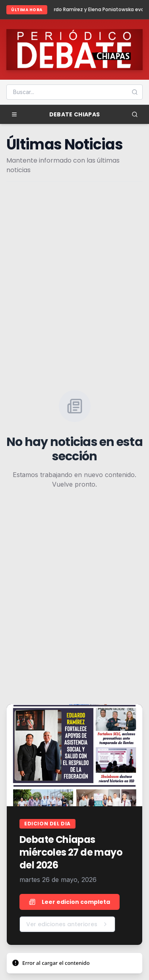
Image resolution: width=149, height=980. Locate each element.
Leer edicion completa (70, 902)
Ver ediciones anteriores (67, 924)
